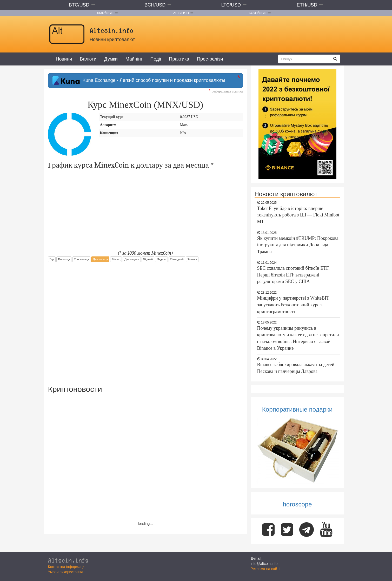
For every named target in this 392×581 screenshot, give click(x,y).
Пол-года (64, 259)
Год (52, 259)
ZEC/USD (181, 13)
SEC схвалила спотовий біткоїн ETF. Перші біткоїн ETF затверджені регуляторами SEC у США (293, 275)
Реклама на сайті (265, 569)
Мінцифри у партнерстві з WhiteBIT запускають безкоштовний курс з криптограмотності (293, 305)
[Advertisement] (145, 322)
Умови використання (65, 572)
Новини (64, 59)
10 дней (148, 259)
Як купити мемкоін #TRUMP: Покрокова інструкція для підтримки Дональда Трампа (298, 245)
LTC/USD (231, 5)
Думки (111, 59)
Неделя (161, 259)
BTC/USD (79, 5)
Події (156, 59)
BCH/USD (155, 5)
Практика (179, 59)
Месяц (116, 259)
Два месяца (100, 259)
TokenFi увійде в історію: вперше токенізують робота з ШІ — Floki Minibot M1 (298, 215)
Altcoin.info (68, 560)
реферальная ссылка (226, 91)
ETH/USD (307, 5)
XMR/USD (105, 13)
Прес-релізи (210, 59)
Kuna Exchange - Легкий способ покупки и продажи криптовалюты (139, 81)
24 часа (192, 259)
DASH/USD (257, 13)
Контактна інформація (67, 567)
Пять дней (177, 259)
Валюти (88, 59)
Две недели (132, 259)
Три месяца (82, 259)
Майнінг (134, 59)
